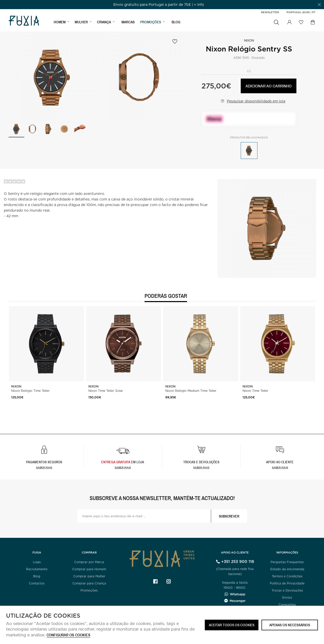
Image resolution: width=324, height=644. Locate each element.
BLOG (176, 22)
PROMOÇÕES (151, 22)
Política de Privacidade (287, 583)
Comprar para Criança (89, 583)
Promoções (89, 590)
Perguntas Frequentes (287, 562)
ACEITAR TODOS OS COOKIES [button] (232, 625)
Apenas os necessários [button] (290, 625)
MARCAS (128, 22)
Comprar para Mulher (89, 576)
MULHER (81, 22)
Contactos (37, 583)
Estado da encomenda (287, 569)
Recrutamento (37, 569)
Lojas (37, 562)
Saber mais (44, 467)
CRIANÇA (104, 22)
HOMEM (60, 22)
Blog (37, 576)
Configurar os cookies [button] (68, 635)
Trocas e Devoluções (287, 590)
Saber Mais (123, 467)
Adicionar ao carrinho (269, 86)
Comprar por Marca (89, 562)
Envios (287, 597)
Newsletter (270, 12)
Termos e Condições (287, 576)
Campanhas (287, 605)
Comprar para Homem (89, 569)
